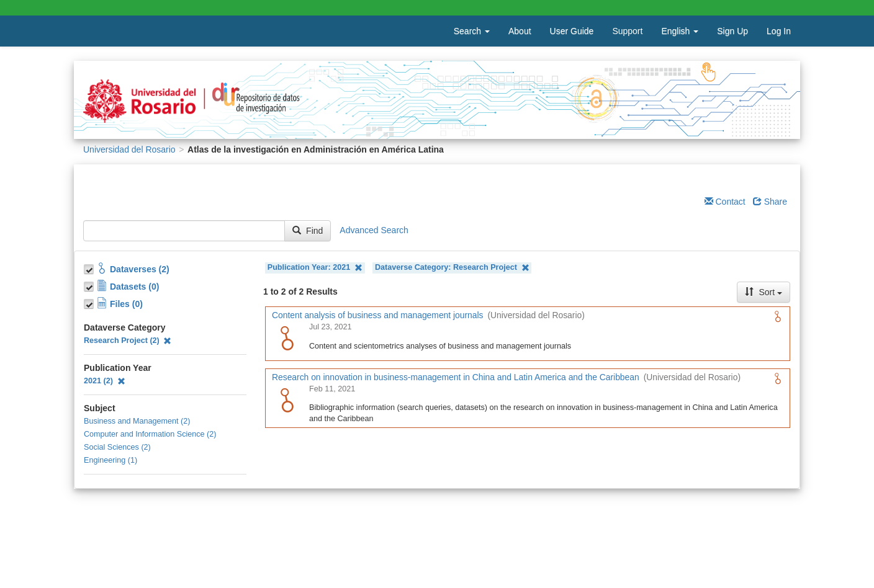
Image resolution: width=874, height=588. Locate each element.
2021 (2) (105, 381)
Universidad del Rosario (129, 149)
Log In (779, 31)
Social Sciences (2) (117, 447)
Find (308, 231)
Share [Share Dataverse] (770, 202)
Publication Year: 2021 (315, 268)
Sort (764, 292)
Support (627, 31)
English (680, 31)
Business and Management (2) (137, 421)
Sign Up (732, 31)
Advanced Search (374, 230)
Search (472, 31)
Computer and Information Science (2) (150, 434)
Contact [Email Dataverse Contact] (725, 202)
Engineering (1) (110, 460)
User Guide (572, 31)
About (520, 31)
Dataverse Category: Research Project (452, 268)
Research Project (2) (128, 341)
